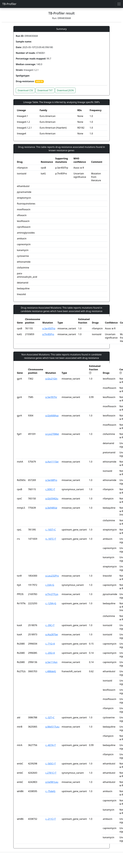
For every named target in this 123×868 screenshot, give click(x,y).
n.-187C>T (51, 539)
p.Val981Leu (52, 782)
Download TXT (45, 90)
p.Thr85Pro (48, 334)
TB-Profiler (9, 4)
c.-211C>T (51, 819)
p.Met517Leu (52, 727)
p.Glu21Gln (51, 379)
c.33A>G (50, 585)
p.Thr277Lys (52, 594)
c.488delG (51, 671)
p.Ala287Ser (52, 634)
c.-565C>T (51, 764)
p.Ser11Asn (51, 662)
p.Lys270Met (52, 434)
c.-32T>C (50, 717)
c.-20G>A (50, 653)
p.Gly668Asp (52, 416)
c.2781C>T (51, 773)
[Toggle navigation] (119, 4)
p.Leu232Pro (52, 576)
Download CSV (25, 90)
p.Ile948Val (51, 508)
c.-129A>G (51, 603)
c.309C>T (50, 489)
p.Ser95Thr (51, 397)
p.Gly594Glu (52, 499)
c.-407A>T (51, 745)
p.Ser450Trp (49, 328)
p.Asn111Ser (52, 462)
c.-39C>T (50, 625)
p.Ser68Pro (51, 480)
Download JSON (65, 90)
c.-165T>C (51, 530)
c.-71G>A (50, 644)
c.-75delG (50, 791)
